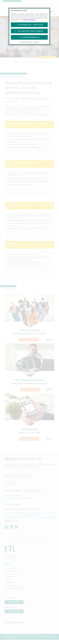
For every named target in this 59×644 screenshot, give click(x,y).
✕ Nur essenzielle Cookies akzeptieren (29, 31)
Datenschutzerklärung (30, 20)
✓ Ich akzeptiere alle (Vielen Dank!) (29, 25)
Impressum (36, 42)
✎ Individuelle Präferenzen (29, 37)
